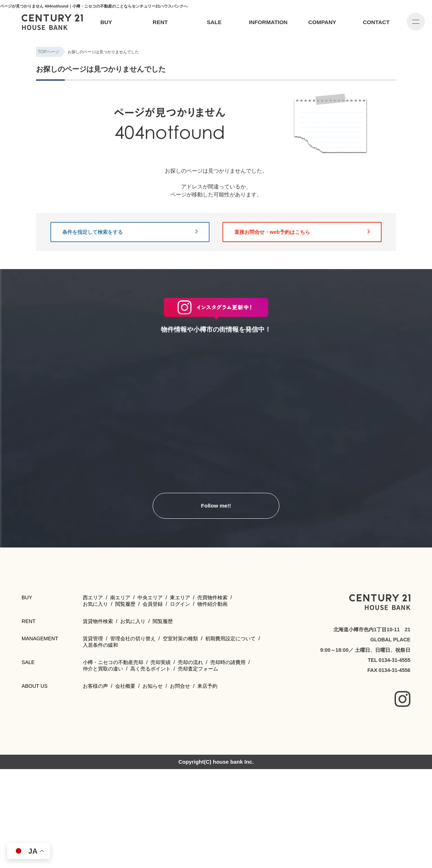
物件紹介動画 (212, 604)
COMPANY (322, 22)
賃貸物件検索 (98, 621)
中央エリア (150, 597)
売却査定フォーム (198, 669)
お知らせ (153, 686)
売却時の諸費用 (228, 662)
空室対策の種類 (180, 638)
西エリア (93, 597)
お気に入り (95, 604)
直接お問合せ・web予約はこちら (302, 232)
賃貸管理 (93, 638)
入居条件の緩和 (100, 645)
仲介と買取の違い (103, 669)
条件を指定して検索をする (130, 232)
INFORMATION (268, 22)
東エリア (180, 597)
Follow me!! (216, 506)
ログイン (180, 604)
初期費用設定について (230, 638)
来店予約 (207, 686)
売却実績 (161, 662)
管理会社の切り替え (133, 638)
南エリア (120, 597)
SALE (214, 22)
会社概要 (125, 686)
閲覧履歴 (125, 604)
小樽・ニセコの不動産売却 (113, 662)
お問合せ (180, 686)
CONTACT (376, 22)
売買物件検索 (212, 597)
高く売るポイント (150, 669)
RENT (160, 22)
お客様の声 (95, 686)
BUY (106, 22)
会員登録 (153, 604)
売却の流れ (190, 662)
